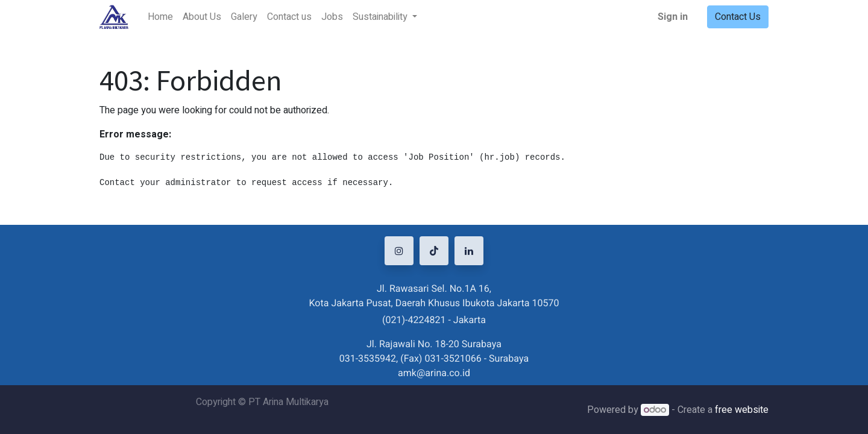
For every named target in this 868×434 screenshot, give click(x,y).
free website (742, 410)
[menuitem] (160, 17)
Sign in (673, 17)
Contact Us (738, 17)
